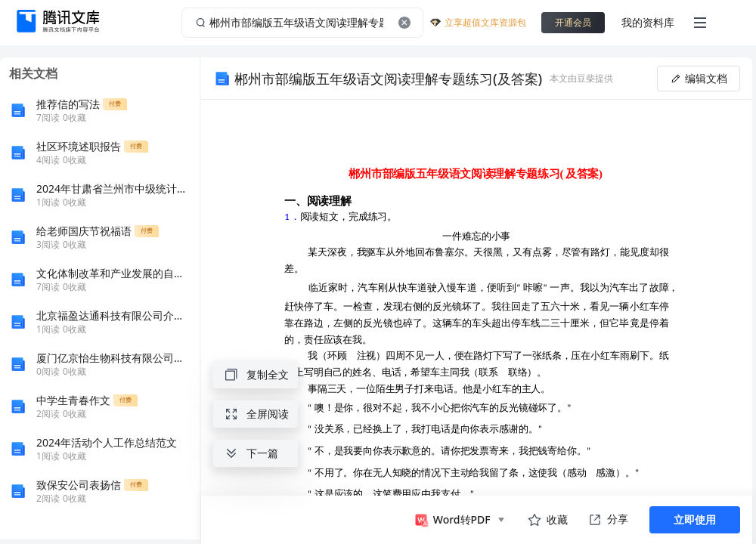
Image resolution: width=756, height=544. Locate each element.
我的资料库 (648, 22)
